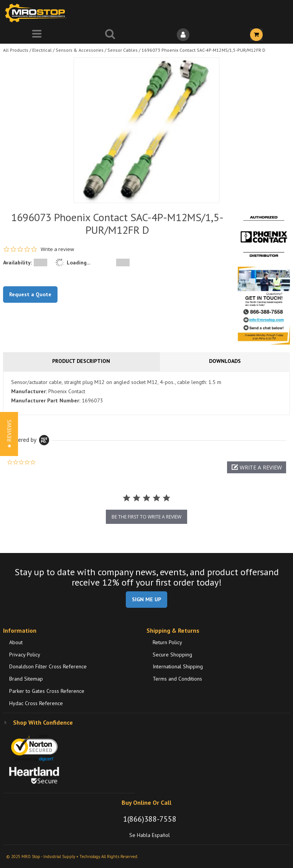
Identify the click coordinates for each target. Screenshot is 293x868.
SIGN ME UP (146, 599)
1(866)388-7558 (150, 819)
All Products (16, 50)
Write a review (57, 249)
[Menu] (37, 35)
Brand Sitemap (26, 679)
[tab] (146, 393)
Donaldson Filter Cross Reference (48, 666)
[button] (257, 467)
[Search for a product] (110, 35)
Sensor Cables (123, 50)
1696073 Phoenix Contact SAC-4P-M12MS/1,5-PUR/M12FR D (203, 50)
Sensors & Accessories (80, 50)
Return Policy (167, 642)
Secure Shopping (172, 655)
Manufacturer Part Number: (46, 400)
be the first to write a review (146, 517)
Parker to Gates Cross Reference (47, 691)
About (16, 642)
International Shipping (178, 666)
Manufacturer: (29, 391)
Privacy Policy (25, 655)
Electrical (42, 50)
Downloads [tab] (225, 361)
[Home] (38, 13)
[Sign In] (183, 35)
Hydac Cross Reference (36, 703)
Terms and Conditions (177, 679)
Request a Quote (30, 294)
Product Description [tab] (81, 361)
